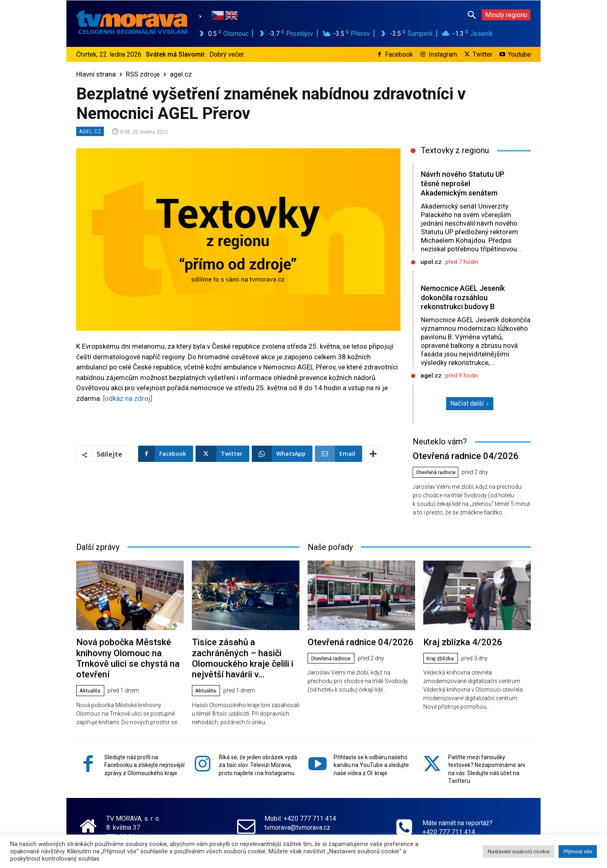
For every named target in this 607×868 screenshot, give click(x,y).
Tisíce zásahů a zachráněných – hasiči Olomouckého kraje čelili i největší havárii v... (244, 658)
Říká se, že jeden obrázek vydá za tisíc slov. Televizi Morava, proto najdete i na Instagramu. (258, 757)
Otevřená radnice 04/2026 (459, 465)
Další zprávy (98, 554)
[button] (472, 15)
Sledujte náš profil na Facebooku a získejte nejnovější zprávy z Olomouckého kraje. (144, 757)
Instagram (443, 54)
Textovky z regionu (455, 150)
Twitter (483, 54)
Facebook (399, 54)
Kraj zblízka (442, 664)
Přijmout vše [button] (578, 852)
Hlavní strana (96, 74)
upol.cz (431, 262)
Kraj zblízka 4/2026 (457, 649)
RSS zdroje (143, 74)
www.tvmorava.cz (289, 829)
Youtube (519, 54)
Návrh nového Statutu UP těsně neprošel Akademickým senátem (462, 183)
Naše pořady (330, 554)
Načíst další (470, 413)
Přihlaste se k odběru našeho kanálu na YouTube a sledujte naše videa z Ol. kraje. (371, 757)
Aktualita (91, 683)
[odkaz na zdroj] (128, 398)
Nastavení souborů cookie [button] (519, 852)
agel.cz (181, 74)
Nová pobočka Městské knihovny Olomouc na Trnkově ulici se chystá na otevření (128, 658)
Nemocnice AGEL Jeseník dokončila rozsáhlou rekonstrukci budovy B (461, 302)
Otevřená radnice (439, 480)
